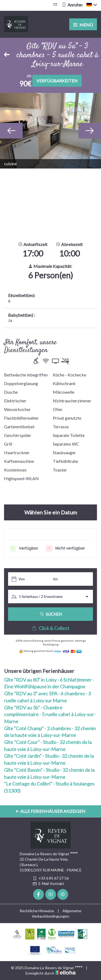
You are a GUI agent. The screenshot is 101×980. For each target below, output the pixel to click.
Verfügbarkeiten (57, 81)
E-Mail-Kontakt (48, 883)
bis (56, 579)
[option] (50, 131)
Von (22, 579)
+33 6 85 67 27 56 (50, 878)
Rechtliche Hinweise (37, 911)
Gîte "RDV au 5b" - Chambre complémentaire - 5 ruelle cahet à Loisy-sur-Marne (50, 714)
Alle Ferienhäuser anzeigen (51, 811)
